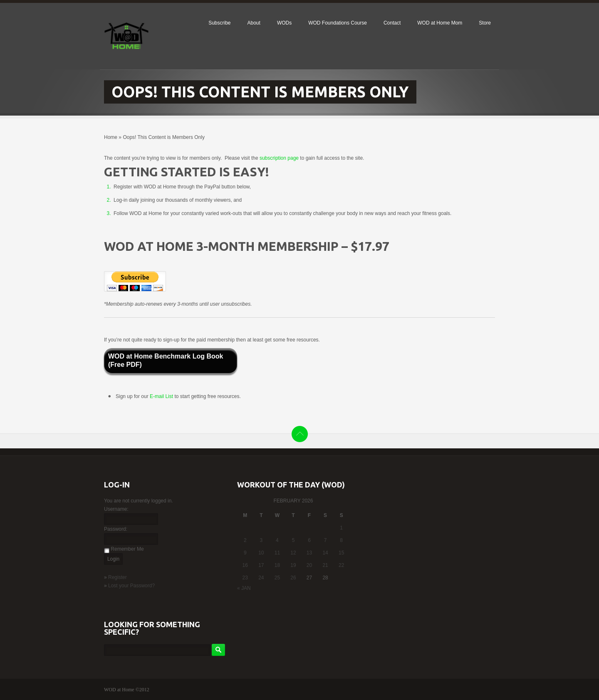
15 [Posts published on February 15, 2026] (341, 553)
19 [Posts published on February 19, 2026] (293, 565)
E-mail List (162, 396)
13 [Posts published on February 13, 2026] (309, 553)
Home (111, 137)
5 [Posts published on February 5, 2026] (293, 540)
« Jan (244, 588)
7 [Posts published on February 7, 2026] (325, 540)
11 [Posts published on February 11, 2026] (277, 553)
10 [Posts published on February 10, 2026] (261, 553)
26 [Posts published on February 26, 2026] (293, 578)
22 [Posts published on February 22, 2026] (341, 565)
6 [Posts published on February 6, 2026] (309, 540)
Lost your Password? (131, 586)
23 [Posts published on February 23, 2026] (245, 578)
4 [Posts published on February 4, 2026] (277, 540)
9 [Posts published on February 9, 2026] (245, 553)
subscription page (279, 158)
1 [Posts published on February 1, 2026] (341, 528)
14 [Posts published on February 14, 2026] (325, 553)
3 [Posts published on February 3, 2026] (261, 540)
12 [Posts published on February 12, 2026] (293, 553)
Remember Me (127, 549)
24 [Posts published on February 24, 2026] (261, 578)
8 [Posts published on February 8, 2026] (341, 540)
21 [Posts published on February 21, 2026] (325, 565)
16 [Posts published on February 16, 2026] (245, 565)
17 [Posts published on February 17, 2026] (261, 565)
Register (118, 577)
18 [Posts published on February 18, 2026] (277, 565)
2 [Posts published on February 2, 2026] (245, 540)
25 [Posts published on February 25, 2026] (277, 578)
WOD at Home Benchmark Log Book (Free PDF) (166, 360)
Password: (116, 529)
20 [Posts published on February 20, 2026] (309, 565)
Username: (116, 509)
